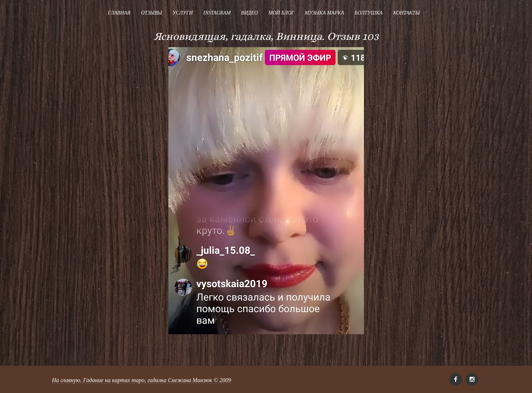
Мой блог (281, 13)
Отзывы (151, 13)
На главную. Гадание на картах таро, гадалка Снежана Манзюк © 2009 (142, 380)
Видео (249, 13)
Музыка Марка (324, 13)
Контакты (406, 13)
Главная (119, 13)
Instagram (217, 13)
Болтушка (369, 13)
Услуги (183, 13)
